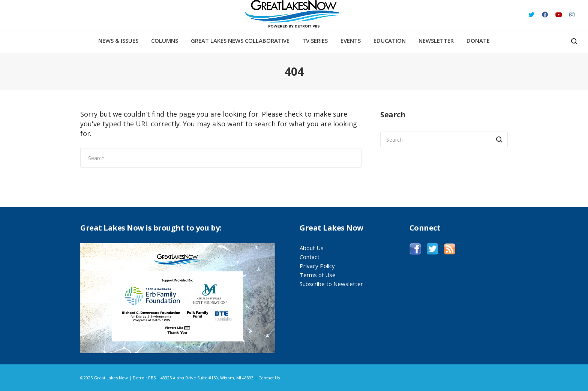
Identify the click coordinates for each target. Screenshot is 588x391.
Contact (310, 257)
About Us (312, 248)
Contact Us (269, 378)
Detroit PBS (144, 378)
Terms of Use (318, 275)
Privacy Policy (317, 266)
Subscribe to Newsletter (331, 284)
